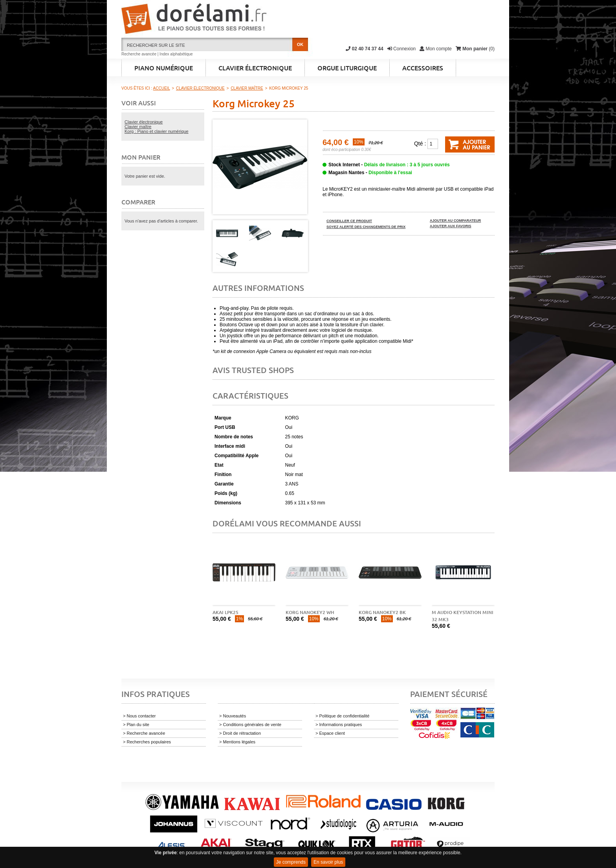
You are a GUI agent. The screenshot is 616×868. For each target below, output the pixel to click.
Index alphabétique (176, 54)
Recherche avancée (139, 54)
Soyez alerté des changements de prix (366, 227)
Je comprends (291, 862)
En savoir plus (328, 862)
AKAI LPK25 (225, 612)
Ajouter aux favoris (451, 226)
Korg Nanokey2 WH (310, 612)
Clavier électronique (144, 122)
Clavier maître (138, 127)
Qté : (420, 143)
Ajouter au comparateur (455, 221)
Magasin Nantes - (370, 173)
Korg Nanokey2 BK (382, 612)
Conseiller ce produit (349, 221)
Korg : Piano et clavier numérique (157, 131)
